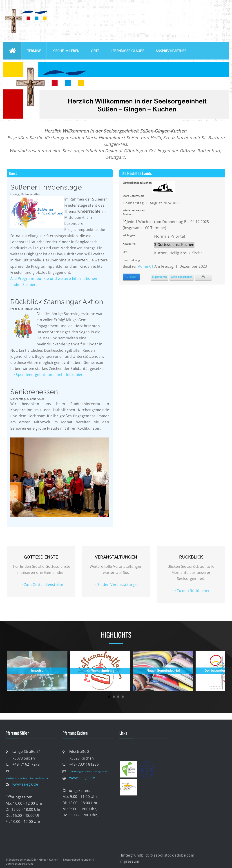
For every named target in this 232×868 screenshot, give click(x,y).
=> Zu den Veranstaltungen (116, 585)
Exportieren (159, 277)
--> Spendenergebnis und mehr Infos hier (47, 375)
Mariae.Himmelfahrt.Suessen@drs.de (27, 778)
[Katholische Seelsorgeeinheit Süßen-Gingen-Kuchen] (26, 10)
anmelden (220, 9)
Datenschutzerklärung (20, 864)
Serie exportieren (182, 277)
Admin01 (146, 266)
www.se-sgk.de (25, 784)
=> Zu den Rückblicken (191, 591)
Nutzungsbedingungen (77, 860)
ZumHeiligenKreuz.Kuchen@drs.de (89, 771)
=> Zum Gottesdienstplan (41, 585)
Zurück (131, 277)
